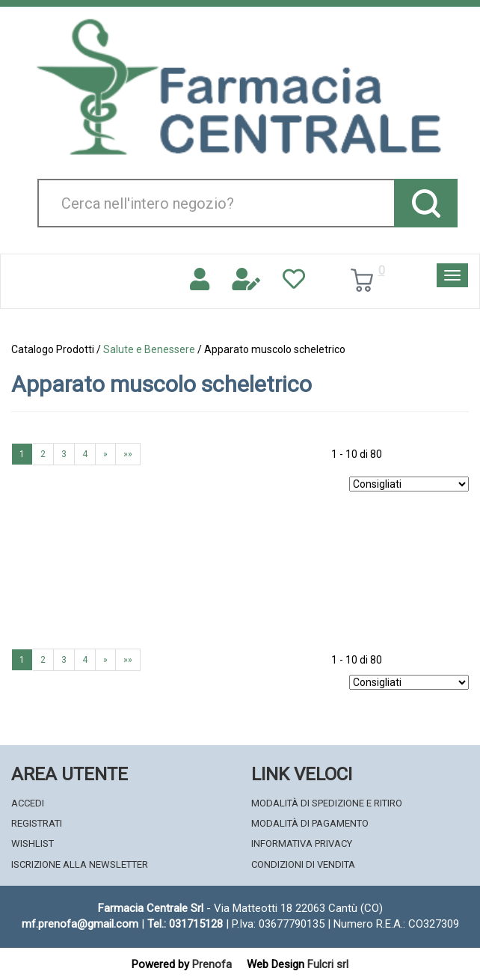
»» (128, 454)
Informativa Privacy (302, 843)
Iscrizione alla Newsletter (80, 864)
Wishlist (33, 843)
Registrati (37, 823)
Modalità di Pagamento (310, 823)
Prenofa (212, 964)
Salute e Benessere (149, 349)
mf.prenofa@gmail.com (80, 924)
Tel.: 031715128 (185, 924)
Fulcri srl (328, 964)
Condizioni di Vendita (303, 864)
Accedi (28, 803)
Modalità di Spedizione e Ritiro (327, 803)
